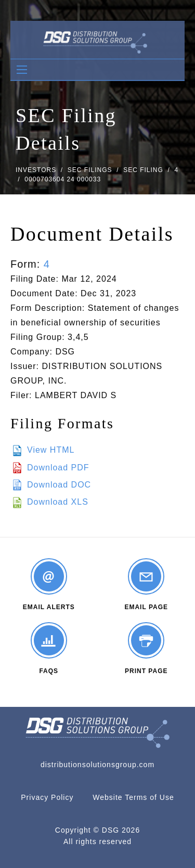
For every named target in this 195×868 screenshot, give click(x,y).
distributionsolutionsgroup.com (97, 765)
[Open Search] (22, 70)
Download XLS (58, 502)
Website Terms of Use (133, 797)
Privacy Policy (47, 797)
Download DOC (59, 485)
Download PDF (58, 468)
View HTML (51, 450)
